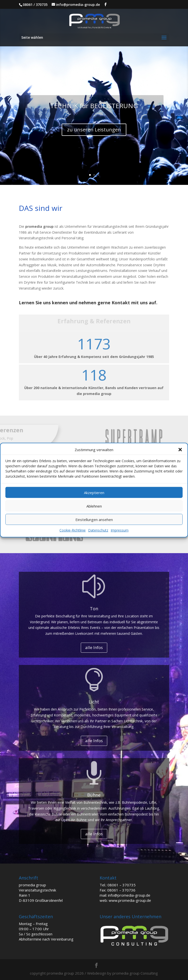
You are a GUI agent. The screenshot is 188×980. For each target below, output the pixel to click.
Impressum (120, 530)
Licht (94, 702)
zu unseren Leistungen (94, 130)
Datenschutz (98, 530)
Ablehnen (94, 506)
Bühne (94, 795)
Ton (94, 609)
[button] (180, 450)
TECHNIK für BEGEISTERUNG (94, 106)
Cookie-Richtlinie (73, 530)
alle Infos (94, 647)
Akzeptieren (94, 493)
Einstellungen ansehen (94, 520)
